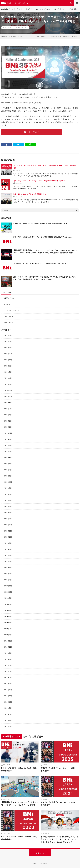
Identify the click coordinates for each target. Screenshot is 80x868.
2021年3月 (8, 574)
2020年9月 (8, 598)
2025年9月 (8, 366)
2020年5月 (8, 616)
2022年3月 (8, 513)
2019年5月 (8, 665)
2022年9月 (8, 488)
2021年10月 (8, 537)
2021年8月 (8, 549)
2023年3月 (8, 470)
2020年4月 (8, 623)
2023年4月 (8, 464)
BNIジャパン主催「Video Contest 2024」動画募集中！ (59, 804)
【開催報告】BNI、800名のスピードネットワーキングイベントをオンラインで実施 (20, 804)
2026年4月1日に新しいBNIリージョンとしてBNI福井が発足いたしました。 (41, 264)
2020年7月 (8, 610)
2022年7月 (8, 500)
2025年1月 (8, 384)
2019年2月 (8, 678)
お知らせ (29, 9)
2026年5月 (8, 335)
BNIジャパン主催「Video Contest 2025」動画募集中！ (59, 769)
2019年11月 (8, 647)
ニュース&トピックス (43, 9)
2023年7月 (8, 451)
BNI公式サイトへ (7, 9)
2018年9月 (8, 708)
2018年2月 (8, 720)
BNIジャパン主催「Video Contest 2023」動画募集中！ (20, 838)
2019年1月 (8, 684)
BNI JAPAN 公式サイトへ (22, 3)
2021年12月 (8, 525)
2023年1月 (8, 476)
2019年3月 (8, 671)
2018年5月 (8, 714)
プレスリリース (59, 9)
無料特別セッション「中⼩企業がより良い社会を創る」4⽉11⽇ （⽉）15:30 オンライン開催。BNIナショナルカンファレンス (60, 839)
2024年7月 (8, 409)
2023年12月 (8, 433)
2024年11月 (8, 390)
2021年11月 (8, 531)
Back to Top (40, 853)
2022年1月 (8, 519)
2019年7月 (8, 653)
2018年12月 (8, 690)
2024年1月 (8, 427)
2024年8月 (8, 403)
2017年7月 (8, 726)
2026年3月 (8, 348)
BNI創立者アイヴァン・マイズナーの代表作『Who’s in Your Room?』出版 (40, 224)
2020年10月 (8, 592)
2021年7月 (8, 555)
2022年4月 (8, 506)
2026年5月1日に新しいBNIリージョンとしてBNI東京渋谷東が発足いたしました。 (43, 237)
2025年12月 (8, 354)
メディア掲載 (72, 9)
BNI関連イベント (21, 28)
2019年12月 (8, 641)
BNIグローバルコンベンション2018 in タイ (30, 194)
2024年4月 (8, 415)
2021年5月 (8, 561)
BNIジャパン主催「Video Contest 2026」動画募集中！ (20, 769)
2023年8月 (8, 445)
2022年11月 (8, 482)
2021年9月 (8, 543)
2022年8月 (8, 494)
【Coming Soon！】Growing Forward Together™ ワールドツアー (39, 181)
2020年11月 (8, 586)
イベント (19, 9)
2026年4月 (8, 341)
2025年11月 (8, 360)
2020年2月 (8, 629)
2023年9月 (8, 439)
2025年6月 (8, 378)
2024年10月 (8, 396)
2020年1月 (8, 635)
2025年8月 (8, 372)
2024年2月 (8, 421)
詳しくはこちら (32, 132)
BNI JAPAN (43, 863)
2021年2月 (8, 580)
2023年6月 (8, 458)
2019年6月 (8, 659)
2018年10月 (8, 702)
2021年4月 (8, 568)
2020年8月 (8, 604)
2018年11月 (8, 696)
